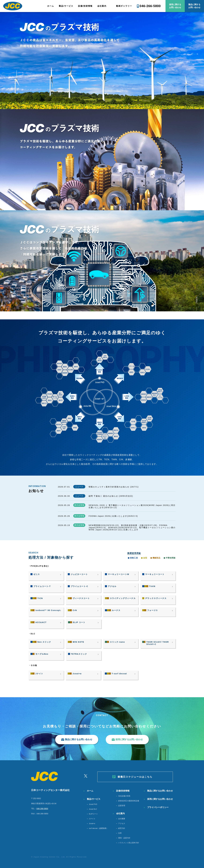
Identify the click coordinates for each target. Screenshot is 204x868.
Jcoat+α (92, 823)
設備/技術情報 (85, 6)
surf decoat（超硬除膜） (98, 828)
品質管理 (122, 806)
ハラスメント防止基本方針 (129, 843)
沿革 (120, 833)
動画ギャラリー (124, 6)
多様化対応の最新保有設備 (129, 801)
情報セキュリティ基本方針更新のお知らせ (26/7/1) (114, 487)
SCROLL (197, 300)
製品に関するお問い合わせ (194, 6)
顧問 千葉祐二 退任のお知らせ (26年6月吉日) (111, 496)
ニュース (79, 487)
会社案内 (102, 6)
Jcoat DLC (93, 809)
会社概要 (122, 819)
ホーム (51, 6)
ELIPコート (93, 814)
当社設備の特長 (124, 796)
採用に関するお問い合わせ (175, 6)
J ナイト (92, 819)
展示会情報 (79, 505)
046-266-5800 (150, 6)
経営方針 (122, 828)
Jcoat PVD (93, 804)
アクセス (122, 823)
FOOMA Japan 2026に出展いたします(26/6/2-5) (113, 516)
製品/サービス (66, 6)
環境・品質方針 (124, 838)
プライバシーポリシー (158, 807)
